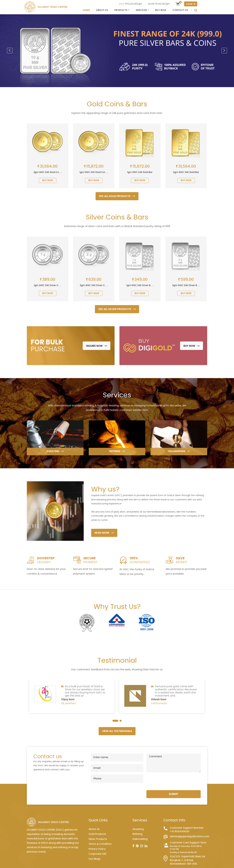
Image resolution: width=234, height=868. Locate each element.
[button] (10, 51)
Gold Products (97, 834)
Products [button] (121, 10)
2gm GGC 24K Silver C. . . (94, 285)
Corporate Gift (97, 854)
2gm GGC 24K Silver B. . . (186, 285)
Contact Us (180, 10)
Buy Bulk (161, 10)
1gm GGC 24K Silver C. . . (48, 285)
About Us (102, 10)
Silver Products (98, 839)
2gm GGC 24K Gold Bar (186, 172)
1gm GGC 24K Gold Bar (140, 172)
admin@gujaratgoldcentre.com (190, 837)
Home (86, 10)
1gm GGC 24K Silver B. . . (140, 285)
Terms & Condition (100, 844)
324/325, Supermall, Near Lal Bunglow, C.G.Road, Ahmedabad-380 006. (187, 860)
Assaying (138, 829)
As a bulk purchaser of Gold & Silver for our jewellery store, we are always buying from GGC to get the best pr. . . (85, 691)
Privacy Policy (97, 849)
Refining (137, 834)
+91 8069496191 (180, 832)
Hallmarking (140, 839)
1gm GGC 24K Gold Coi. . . (94, 172)
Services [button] (141, 10)
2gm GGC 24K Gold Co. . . (48, 172)
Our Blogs (94, 859)
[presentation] (171, 781)
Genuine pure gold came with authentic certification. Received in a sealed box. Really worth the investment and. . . (176, 691)
